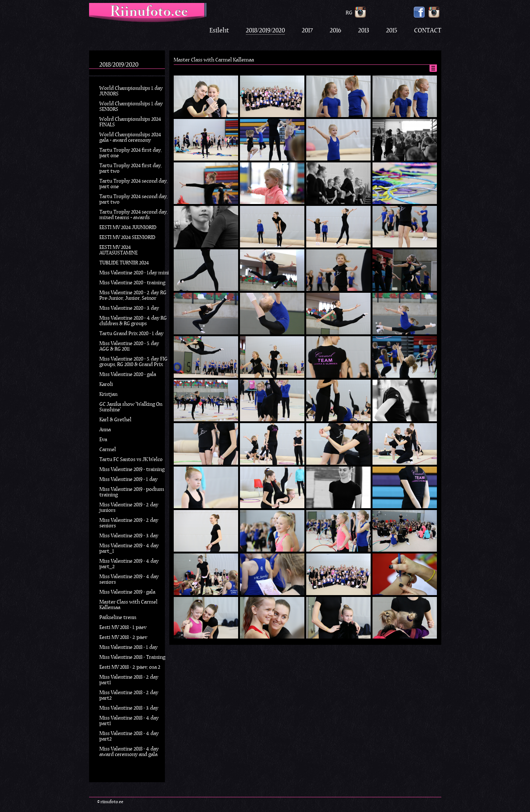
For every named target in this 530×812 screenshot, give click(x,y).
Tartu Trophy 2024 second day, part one (133, 184)
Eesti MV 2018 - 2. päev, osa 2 (130, 667)
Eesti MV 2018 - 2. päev (123, 638)
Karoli (106, 385)
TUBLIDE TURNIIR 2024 (124, 263)
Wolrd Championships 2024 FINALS (130, 122)
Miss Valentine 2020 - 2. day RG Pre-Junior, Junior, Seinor (133, 296)
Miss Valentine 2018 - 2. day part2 (129, 696)
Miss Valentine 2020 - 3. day (129, 308)
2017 (307, 31)
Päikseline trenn (118, 618)
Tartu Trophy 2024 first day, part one (130, 153)
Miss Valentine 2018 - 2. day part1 (129, 680)
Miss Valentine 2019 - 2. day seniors (129, 523)
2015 (392, 31)
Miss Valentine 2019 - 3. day (129, 536)
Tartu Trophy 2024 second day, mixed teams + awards (133, 215)
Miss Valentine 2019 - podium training (132, 492)
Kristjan (108, 395)
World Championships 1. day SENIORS (131, 107)
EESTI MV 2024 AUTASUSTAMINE (119, 250)
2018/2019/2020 (265, 31)
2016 (335, 31)
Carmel (108, 450)
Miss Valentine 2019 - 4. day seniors (129, 580)
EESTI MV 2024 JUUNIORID (128, 228)
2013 (364, 31)
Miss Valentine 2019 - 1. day (128, 480)
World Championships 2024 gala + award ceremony (130, 138)
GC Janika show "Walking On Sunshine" (131, 407)
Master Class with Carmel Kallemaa (128, 605)
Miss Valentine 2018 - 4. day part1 (129, 721)
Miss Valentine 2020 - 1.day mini (134, 273)
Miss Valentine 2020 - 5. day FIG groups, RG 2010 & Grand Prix (133, 362)
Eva (103, 440)
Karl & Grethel (115, 420)
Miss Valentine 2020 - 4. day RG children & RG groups (133, 321)
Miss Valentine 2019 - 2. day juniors (129, 508)
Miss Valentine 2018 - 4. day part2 (129, 737)
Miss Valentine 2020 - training (132, 283)
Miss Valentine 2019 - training (132, 470)
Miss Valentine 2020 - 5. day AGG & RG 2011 (129, 347)
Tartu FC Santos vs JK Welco (131, 460)
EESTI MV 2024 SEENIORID (127, 238)
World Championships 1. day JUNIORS (131, 91)
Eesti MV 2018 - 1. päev (123, 628)
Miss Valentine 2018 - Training (132, 658)
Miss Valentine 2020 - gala (128, 375)
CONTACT (428, 31)
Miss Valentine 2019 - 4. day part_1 (129, 549)
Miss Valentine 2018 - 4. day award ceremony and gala (129, 752)
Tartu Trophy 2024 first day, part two (130, 169)
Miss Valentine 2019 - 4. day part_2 (129, 564)
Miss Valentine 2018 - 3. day (129, 708)
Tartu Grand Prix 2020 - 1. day (131, 334)
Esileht (219, 31)
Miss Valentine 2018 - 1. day (128, 648)
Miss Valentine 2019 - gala (127, 592)
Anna (105, 430)
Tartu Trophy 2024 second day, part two (133, 200)
